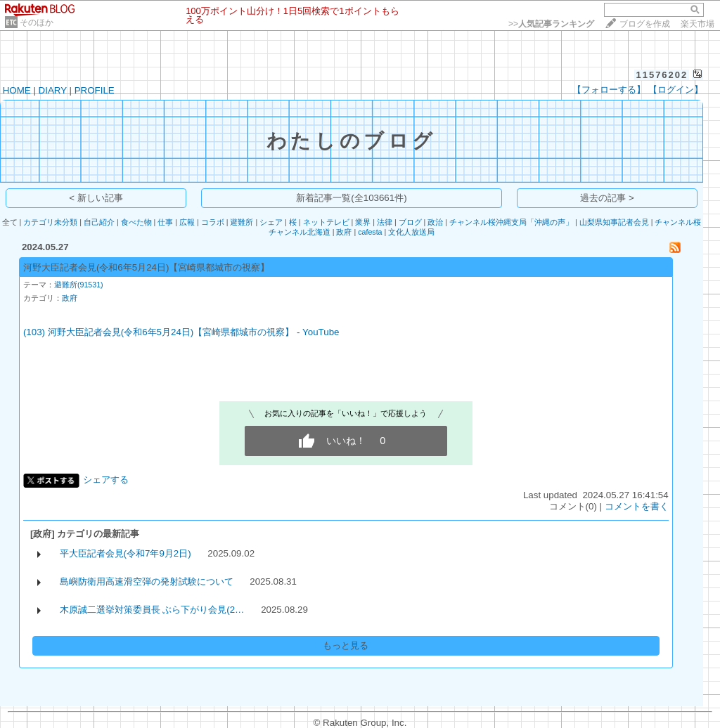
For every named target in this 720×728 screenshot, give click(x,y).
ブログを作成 (645, 24)
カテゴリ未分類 (50, 222)
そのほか (37, 22)
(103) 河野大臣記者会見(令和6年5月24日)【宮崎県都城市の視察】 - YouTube (181, 332)
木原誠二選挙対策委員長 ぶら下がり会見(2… (152, 610)
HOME (17, 90)
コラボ (213, 222)
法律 (385, 222)
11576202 (662, 75)
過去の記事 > (607, 198)
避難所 (242, 222)
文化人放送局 (411, 232)
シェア (271, 222)
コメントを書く (637, 506)
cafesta (370, 232)
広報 (187, 222)
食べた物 (136, 222)
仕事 (165, 222)
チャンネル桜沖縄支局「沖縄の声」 (511, 222)
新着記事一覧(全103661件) (351, 198)
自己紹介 (99, 222)
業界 (363, 222)
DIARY (53, 90)
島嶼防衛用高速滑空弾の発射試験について (147, 581)
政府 (344, 232)
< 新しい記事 (96, 198)
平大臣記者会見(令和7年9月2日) (126, 553)
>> (551, 24)
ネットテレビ (326, 222)
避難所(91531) (79, 285)
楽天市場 (697, 24)
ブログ (410, 222)
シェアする (106, 480)
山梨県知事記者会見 (614, 222)
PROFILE (95, 90)
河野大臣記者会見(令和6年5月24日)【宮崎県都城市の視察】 (147, 267)
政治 (435, 222)
